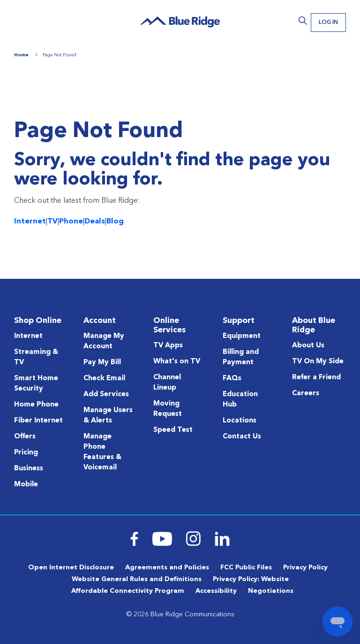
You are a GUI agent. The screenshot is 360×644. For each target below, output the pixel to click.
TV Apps (168, 346)
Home (21, 55)
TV (52, 222)
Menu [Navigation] (23, 20)
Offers (25, 437)
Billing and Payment (241, 357)
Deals (95, 222)
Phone (71, 222)
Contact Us (242, 437)
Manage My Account (104, 341)
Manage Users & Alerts (108, 416)
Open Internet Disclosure (71, 567)
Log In (327, 23)
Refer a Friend (316, 378)
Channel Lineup (167, 383)
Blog (115, 222)
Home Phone (36, 405)
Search (300, 21)
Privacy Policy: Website (251, 579)
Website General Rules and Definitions (137, 579)
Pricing (26, 453)
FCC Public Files (246, 567)
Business (29, 469)
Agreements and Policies (167, 567)
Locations (240, 421)
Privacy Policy (305, 567)
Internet (30, 222)
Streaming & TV (36, 357)
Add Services (106, 395)
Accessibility (216, 591)
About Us (308, 346)
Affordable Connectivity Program (128, 591)
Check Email (104, 379)
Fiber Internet (38, 421)
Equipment (242, 336)
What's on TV (177, 362)
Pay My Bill (102, 363)
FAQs (232, 379)
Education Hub (240, 400)
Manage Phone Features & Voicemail (102, 452)
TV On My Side (318, 362)
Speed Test (173, 430)
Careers (306, 394)
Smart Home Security (36, 384)
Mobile (26, 485)
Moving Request (168, 409)
